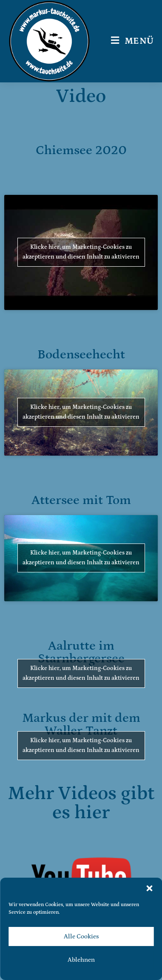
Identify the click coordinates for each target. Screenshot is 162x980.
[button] (149, 888)
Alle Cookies (81, 936)
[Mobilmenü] (132, 41)
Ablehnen (81, 960)
